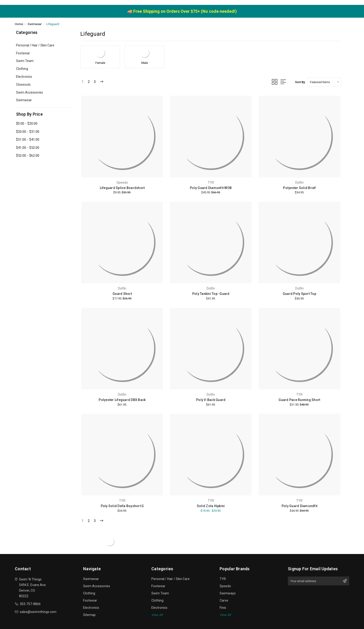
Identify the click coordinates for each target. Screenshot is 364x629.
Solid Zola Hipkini (211, 506)
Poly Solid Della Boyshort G (122, 506)
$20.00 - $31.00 (28, 132)
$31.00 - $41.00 (28, 140)
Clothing (22, 69)
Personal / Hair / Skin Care (35, 45)
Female (100, 63)
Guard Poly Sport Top (299, 294)
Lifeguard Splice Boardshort (122, 188)
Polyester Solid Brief (299, 188)
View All (157, 615)
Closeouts (23, 85)
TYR (223, 579)
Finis (223, 608)
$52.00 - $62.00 (28, 156)
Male (145, 63)
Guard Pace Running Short (299, 400)
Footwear (23, 53)
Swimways (228, 593)
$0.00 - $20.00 (27, 124)
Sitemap (89, 615)
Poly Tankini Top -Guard (211, 294)
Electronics (24, 77)
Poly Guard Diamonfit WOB (211, 188)
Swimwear (24, 100)
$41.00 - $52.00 (28, 148)
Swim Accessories (29, 92)
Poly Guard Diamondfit (299, 506)
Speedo (225, 586)
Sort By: (300, 82)
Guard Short (122, 294)
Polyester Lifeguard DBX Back (122, 400)
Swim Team (25, 61)
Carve (224, 600)
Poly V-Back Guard (211, 400)
